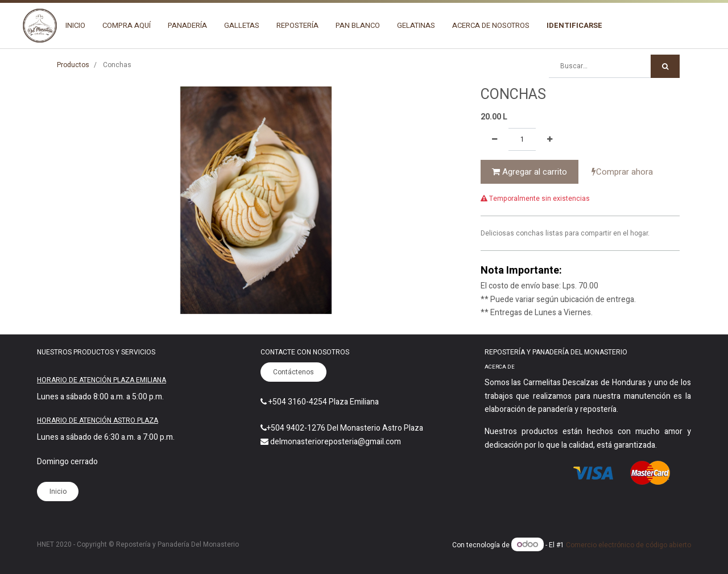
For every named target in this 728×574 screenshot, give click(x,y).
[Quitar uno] (495, 139)
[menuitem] (75, 26)
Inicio (58, 492)
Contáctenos (293, 372)
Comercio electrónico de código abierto (628, 545)
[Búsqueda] (665, 66)
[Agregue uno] (550, 139)
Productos (73, 65)
